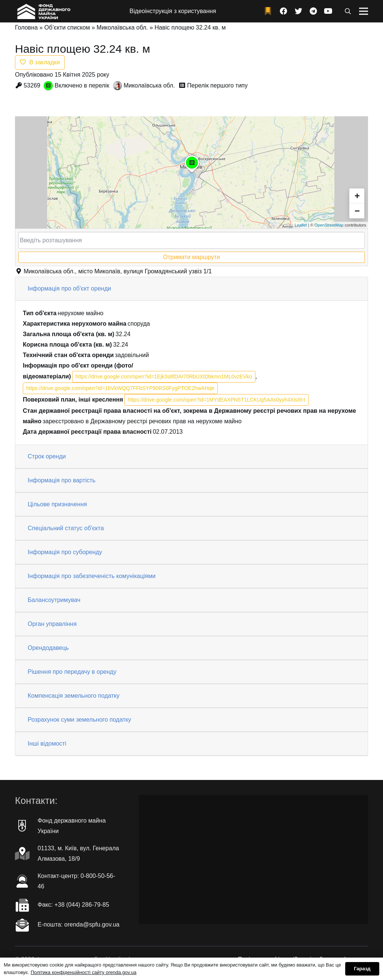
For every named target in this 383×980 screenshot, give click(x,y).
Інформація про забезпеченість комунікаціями (92, 576)
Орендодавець (48, 648)
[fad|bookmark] (270, 11)
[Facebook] (284, 11)
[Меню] (364, 11)
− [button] (357, 211)
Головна (26, 27)
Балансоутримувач (54, 600)
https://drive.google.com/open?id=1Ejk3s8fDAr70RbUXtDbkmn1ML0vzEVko (164, 377)
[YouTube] (328, 11)
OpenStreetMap (329, 225)
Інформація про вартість (62, 480)
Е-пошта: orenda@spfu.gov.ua (79, 924)
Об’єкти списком (67, 27)
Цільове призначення (57, 504)
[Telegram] (313, 11)
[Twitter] (298, 11)
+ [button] (357, 196)
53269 (32, 85)
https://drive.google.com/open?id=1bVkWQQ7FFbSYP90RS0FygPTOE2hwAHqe (120, 388)
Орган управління (52, 624)
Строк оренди (47, 456)
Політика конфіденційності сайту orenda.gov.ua (84, 972)
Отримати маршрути (191, 257)
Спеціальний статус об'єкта (66, 528)
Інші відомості (47, 744)
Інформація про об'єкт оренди (69, 288)
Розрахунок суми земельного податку (79, 720)
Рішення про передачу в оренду (72, 672)
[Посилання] (43, 11)
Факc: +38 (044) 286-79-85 (73, 905)
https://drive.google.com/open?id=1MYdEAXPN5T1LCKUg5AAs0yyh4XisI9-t (216, 400)
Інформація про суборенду (65, 552)
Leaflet (301, 225)
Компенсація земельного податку (74, 696)
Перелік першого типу (217, 85)
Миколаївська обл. (122, 27)
